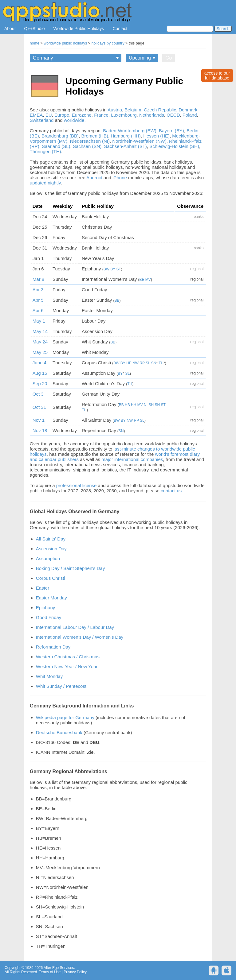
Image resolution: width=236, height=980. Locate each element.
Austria (115, 110)
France (101, 115)
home (35, 43)
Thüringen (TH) (45, 151)
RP (142, 363)
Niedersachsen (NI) (90, 141)
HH (134, 405)
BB (117, 300)
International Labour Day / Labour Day (75, 627)
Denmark (188, 110)
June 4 (39, 363)
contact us (171, 491)
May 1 (39, 321)
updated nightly (45, 183)
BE (142, 280)
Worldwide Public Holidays (79, 29)
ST (119, 269)
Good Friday (49, 617)
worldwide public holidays (65, 43)
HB (127, 405)
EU (49, 115)
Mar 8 (38, 279)
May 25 (40, 352)
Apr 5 (38, 300)
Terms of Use (50, 972)
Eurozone (82, 115)
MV (148, 280)
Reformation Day (53, 647)
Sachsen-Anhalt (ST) (126, 146)
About (10, 29)
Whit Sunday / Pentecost (61, 686)
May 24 (40, 342)
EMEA (36, 115)
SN (154, 363)
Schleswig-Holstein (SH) (174, 146)
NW (136, 363)
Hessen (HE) (156, 136)
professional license (77, 485)
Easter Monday (51, 598)
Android (94, 178)
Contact (120, 29)
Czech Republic (160, 110)
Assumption (48, 558)
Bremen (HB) (95, 136)
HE (129, 363)
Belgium (133, 110)
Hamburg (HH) (126, 136)
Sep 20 (40, 383)
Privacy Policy (75, 972)
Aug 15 (40, 373)
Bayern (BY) (171, 131)
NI (146, 405)
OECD (173, 115)
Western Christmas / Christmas (68, 657)
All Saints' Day (51, 539)
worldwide (74, 120)
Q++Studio (35, 29)
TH (161, 363)
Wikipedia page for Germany (65, 717)
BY (113, 269)
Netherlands (152, 115)
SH (151, 405)
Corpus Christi (51, 578)
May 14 (40, 331)
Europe (62, 115)
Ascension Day (51, 549)
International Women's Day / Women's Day (80, 637)
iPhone (120, 178)
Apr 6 (38, 310)
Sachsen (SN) (87, 146)
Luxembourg (124, 115)
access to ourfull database (217, 76)
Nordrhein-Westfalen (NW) (139, 141)
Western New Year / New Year (67, 666)
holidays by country (108, 43)
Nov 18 (40, 430)
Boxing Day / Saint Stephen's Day (71, 568)
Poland (190, 115)
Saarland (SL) (56, 146)
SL (148, 363)
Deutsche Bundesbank (59, 732)
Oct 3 (38, 394)
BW (106, 269)
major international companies (132, 459)
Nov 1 (39, 420)
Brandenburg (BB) (60, 136)
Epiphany (46, 608)
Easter (43, 588)
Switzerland (42, 120)
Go (169, 58)
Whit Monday (49, 676)
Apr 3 (38, 290)
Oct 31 (39, 407)
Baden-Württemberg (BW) (130, 131)
